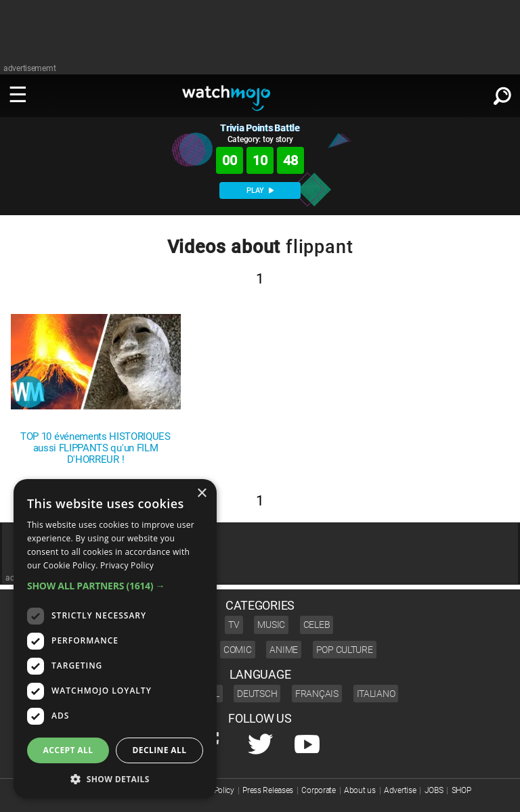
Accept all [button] (68, 750)
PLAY (260, 190)
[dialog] (115, 639)
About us (360, 790)
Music (271, 625)
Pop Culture (345, 650)
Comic (238, 650)
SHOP (461, 790)
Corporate (318, 790)
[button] (115, 586)
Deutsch (257, 694)
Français (317, 694)
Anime (284, 650)
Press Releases (268, 790)
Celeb (317, 625)
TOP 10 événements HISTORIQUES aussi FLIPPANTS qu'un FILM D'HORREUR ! (95, 448)
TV (234, 625)
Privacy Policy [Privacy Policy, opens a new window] (127, 565)
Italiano (376, 694)
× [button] (201, 494)
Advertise (400, 790)
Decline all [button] (160, 750)
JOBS (434, 790)
